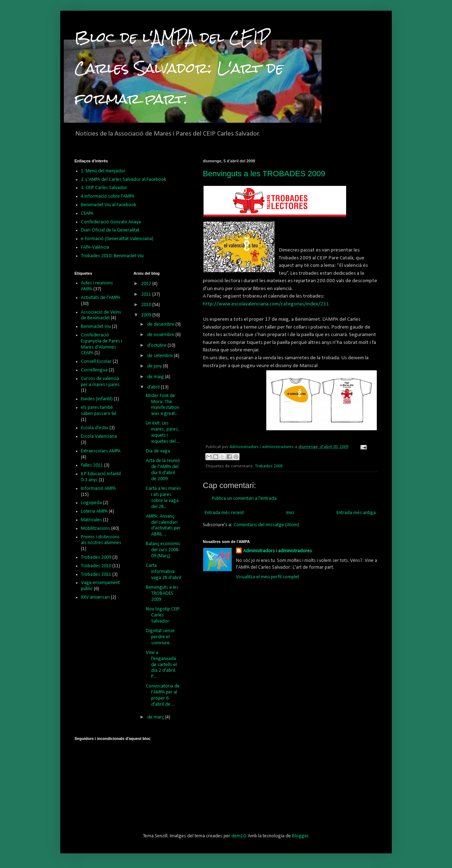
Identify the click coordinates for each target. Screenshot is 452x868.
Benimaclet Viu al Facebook (109, 205)
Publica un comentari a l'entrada (244, 499)
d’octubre (157, 346)
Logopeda (91, 503)
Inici (290, 513)
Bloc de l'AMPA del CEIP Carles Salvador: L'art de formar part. (179, 68)
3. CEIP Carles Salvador (104, 188)
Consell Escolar (96, 362)
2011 (147, 295)
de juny (155, 366)
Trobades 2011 (96, 575)
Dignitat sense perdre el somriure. (160, 637)
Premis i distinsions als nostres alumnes (101, 540)
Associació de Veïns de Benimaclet (101, 315)
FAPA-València (95, 247)
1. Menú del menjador (103, 171)
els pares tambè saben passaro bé (99, 411)
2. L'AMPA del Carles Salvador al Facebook (124, 180)
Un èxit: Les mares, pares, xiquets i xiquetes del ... (163, 432)
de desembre (161, 324)
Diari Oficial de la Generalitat (110, 230)
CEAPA (87, 214)
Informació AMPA (98, 489)
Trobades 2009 (269, 466)
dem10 (238, 836)
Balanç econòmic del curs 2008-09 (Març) (163, 550)
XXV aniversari (95, 597)
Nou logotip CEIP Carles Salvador (163, 615)
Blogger (300, 836)
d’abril (154, 387)
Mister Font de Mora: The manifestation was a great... (163, 405)
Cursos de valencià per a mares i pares (100, 382)
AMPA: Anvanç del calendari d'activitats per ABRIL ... (163, 525)
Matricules (91, 520)
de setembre (161, 356)
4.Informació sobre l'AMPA (108, 196)
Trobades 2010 (96, 566)
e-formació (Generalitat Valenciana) (117, 239)
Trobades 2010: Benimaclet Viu (112, 256)
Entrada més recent (224, 513)
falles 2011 (92, 465)
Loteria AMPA (94, 511)
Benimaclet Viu (96, 327)
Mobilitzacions (96, 529)
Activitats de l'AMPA (101, 298)
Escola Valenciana (99, 436)
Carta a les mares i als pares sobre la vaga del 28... (163, 498)
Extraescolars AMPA (101, 451)
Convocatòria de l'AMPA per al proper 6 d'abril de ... (163, 695)
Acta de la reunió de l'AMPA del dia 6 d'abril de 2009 (163, 470)
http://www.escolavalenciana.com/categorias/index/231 (266, 304)
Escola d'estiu (95, 428)
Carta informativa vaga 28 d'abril (163, 572)
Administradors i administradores (278, 551)
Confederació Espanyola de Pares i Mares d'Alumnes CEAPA (102, 344)
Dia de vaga (158, 451)
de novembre (161, 335)
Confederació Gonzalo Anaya (111, 222)
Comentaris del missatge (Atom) (266, 525)
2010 (147, 305)
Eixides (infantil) (97, 399)
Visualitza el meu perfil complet (268, 577)
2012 (147, 284)
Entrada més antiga (356, 513)
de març (156, 717)
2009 (147, 315)
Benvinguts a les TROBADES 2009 (264, 174)
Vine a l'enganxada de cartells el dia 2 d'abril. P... (161, 665)
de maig (156, 377)
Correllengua (94, 370)
